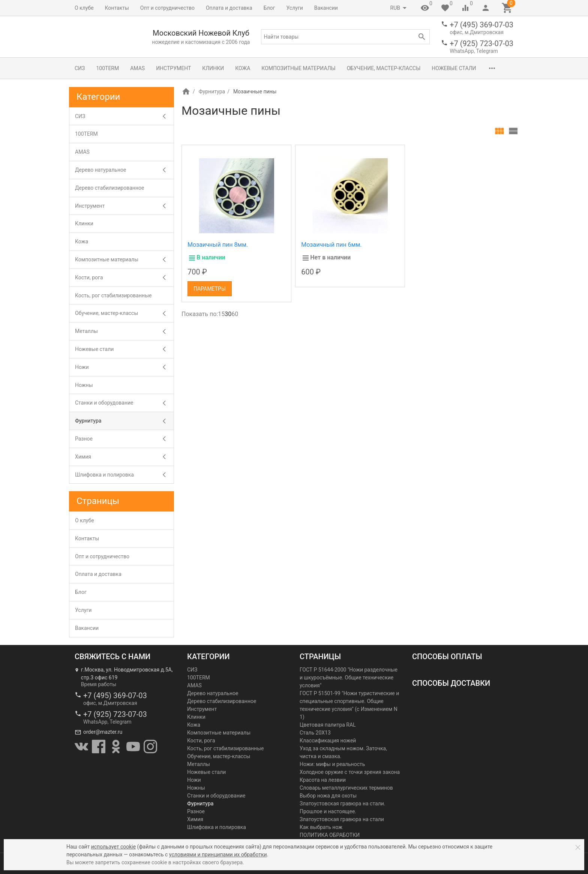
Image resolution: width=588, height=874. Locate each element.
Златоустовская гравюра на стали (342, 819)
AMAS (137, 68)
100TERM (107, 68)
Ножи (82, 367)
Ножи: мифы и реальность (332, 764)
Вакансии (326, 8)
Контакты (117, 8)
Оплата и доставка (229, 8)
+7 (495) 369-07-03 (481, 25)
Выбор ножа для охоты (328, 796)
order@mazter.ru (103, 732)
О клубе (84, 8)
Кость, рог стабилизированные (113, 295)
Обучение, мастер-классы (384, 68)
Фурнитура (212, 91)
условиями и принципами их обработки (218, 855)
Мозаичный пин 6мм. (331, 245)
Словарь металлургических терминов (346, 788)
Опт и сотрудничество (167, 8)
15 (221, 314)
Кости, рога (89, 277)
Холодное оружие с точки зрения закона (350, 772)
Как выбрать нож (321, 827)
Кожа (243, 68)
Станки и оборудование (104, 403)
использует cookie (113, 847)
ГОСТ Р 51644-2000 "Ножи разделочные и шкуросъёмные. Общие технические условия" (349, 678)
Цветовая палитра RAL (328, 725)
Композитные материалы (298, 68)
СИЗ (80, 68)
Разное (84, 439)
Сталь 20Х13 (315, 733)
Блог (269, 8)
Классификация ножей (328, 741)
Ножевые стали (454, 68)
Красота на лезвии (323, 780)
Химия (83, 457)
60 (235, 314)
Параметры (210, 289)
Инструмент (173, 68)
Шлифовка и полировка (104, 475)
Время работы (99, 684)
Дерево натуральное (100, 170)
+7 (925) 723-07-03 (481, 43)
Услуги (295, 8)
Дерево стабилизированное (109, 188)
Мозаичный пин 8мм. (218, 245)
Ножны (84, 385)
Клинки (213, 68)
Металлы (86, 331)
